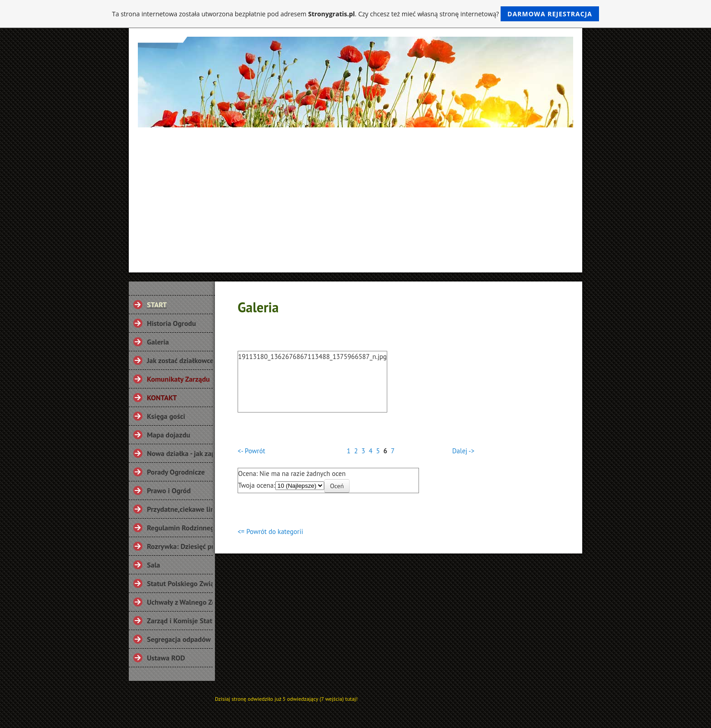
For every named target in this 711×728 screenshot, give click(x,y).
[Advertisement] (355, 195)
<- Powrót (251, 451)
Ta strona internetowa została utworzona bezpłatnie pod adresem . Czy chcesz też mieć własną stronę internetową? (355, 14)
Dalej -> (463, 451)
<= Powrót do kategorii (270, 531)
